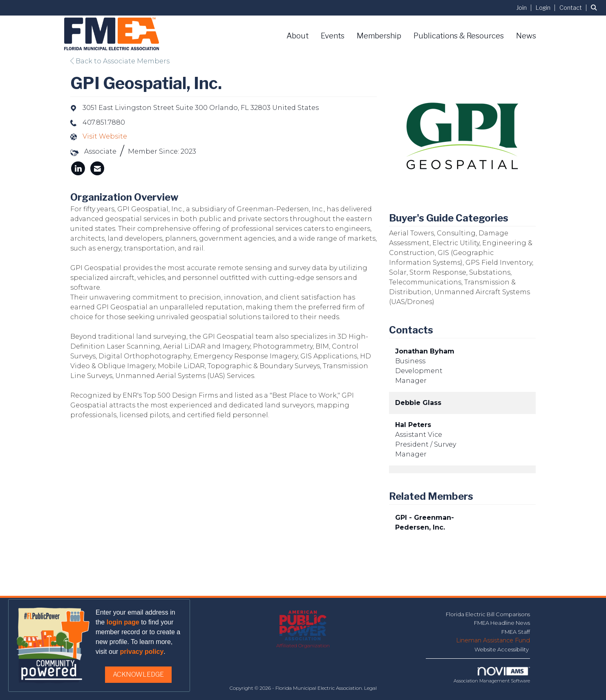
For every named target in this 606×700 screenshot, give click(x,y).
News (526, 36)
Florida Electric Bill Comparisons (488, 614)
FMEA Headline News (502, 623)
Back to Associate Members (120, 61)
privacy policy (142, 652)
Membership (379, 36)
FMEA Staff (516, 632)
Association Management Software (492, 675)
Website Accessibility (502, 649)
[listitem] (525, 8)
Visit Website (105, 136)
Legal (370, 688)
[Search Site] (595, 8)
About (297, 36)
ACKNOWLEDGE (138, 674)
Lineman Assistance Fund (493, 640)
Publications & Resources (459, 36)
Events (333, 36)
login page (123, 622)
